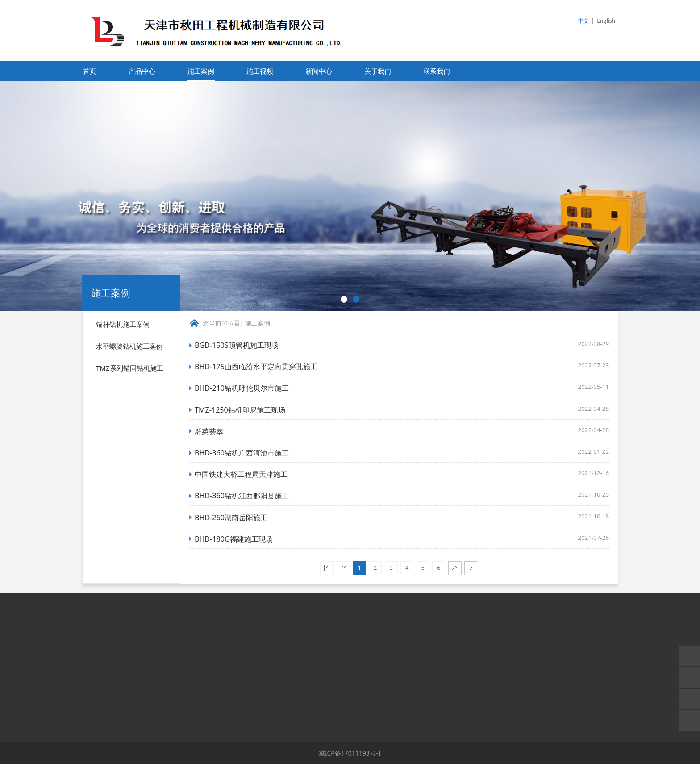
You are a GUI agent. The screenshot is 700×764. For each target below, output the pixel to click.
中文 (583, 21)
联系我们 (437, 71)
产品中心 (142, 71)
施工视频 (260, 71)
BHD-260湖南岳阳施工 (231, 518)
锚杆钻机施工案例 (123, 324)
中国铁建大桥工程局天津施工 (241, 474)
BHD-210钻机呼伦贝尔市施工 (242, 388)
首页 (90, 71)
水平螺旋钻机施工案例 (129, 346)
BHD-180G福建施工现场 (234, 539)
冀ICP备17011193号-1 (350, 753)
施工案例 (201, 71)
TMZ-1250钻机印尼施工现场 (240, 410)
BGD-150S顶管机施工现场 (237, 345)
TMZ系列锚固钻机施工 (130, 368)
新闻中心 (319, 71)
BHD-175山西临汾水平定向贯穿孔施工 (256, 367)
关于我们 (378, 71)
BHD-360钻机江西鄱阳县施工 (242, 496)
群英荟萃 (209, 431)
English (606, 21)
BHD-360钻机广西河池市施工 (242, 453)
